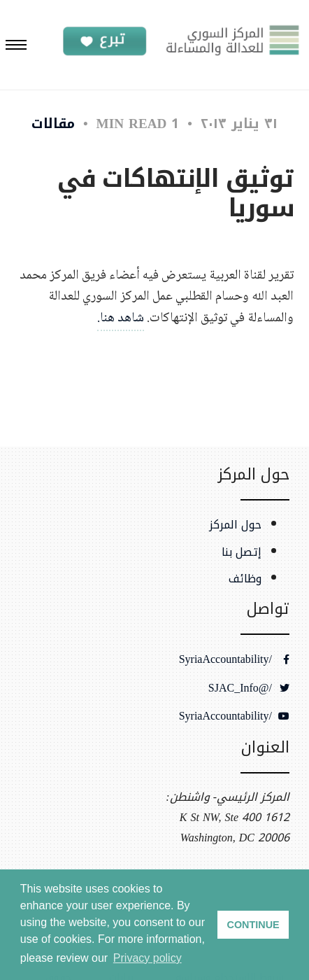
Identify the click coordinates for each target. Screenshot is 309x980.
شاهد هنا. (121, 318)
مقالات (53, 124)
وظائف (245, 579)
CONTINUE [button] (253, 925)
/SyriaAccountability (234, 659)
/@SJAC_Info (249, 688)
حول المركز (235, 525)
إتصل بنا (242, 552)
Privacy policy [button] (148, 958)
